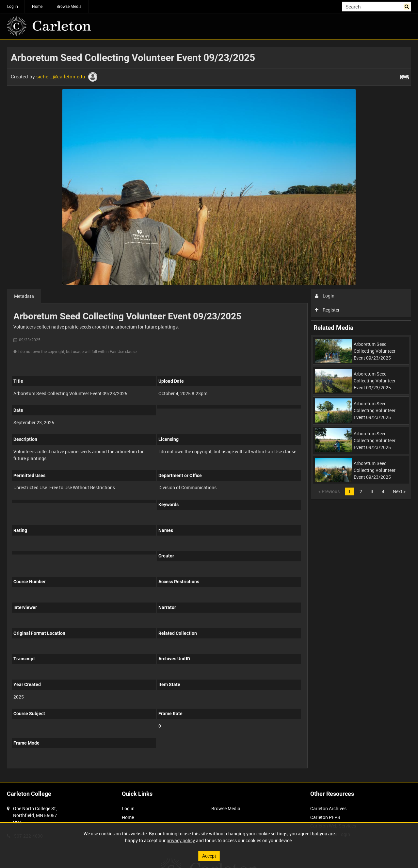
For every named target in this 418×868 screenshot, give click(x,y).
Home (37, 6)
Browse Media (69, 6)
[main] (209, 411)
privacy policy (181, 840)
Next (399, 491)
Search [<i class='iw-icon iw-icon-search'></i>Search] (407, 6)
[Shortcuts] (405, 76)
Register (327, 310)
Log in (13, 6)
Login (325, 296)
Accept (209, 856)
